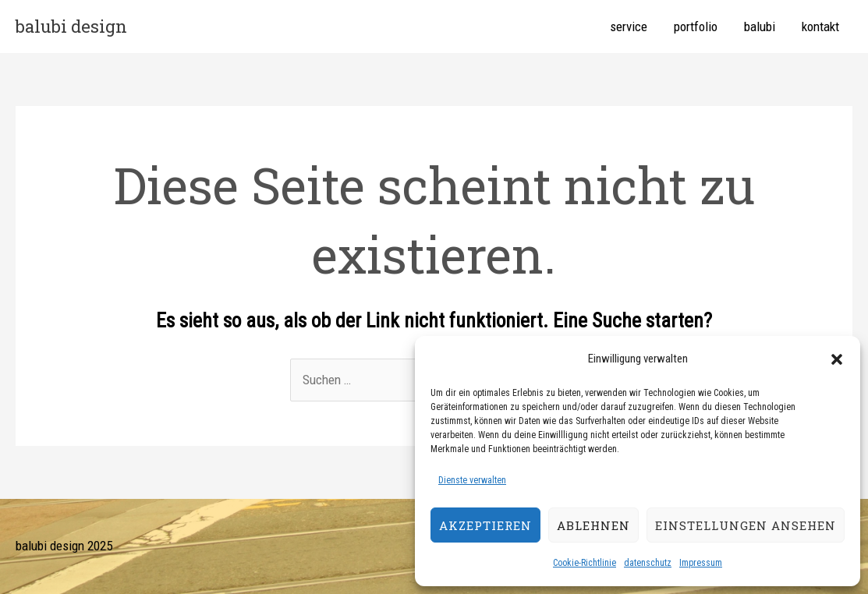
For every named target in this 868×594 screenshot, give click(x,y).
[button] (837, 359)
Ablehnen (593, 525)
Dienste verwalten (472, 480)
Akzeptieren (485, 525)
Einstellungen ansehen (746, 525)
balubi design (71, 26)
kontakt (820, 27)
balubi (760, 27)
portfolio (696, 27)
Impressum (701, 563)
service (629, 27)
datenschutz (648, 563)
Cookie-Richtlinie (585, 563)
